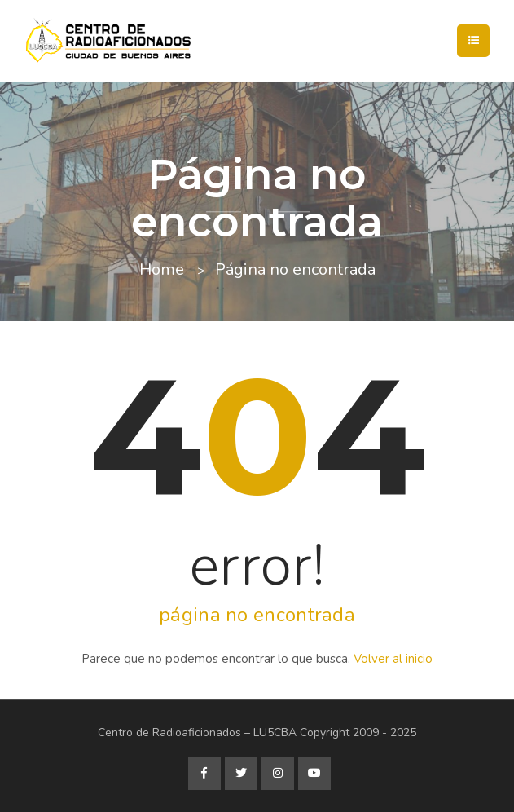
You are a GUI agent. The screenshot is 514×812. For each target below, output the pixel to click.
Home (162, 269)
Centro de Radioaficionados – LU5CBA (197, 733)
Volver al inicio (393, 659)
